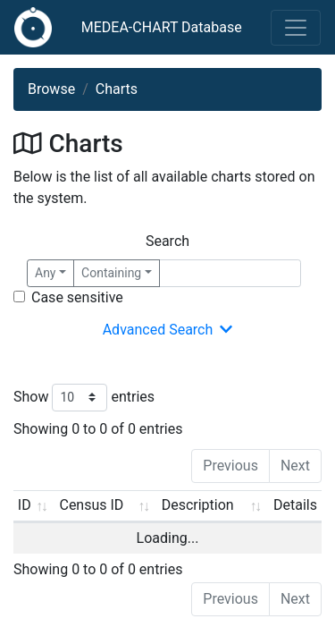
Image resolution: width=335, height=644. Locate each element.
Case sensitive (77, 297)
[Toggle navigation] (296, 28)
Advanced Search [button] (168, 330)
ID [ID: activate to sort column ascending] (25, 505)
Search (167, 241)
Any (46, 273)
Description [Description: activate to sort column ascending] (193, 505)
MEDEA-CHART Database (162, 27)
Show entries (84, 398)
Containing (111, 273)
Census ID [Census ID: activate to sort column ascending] (90, 505)
